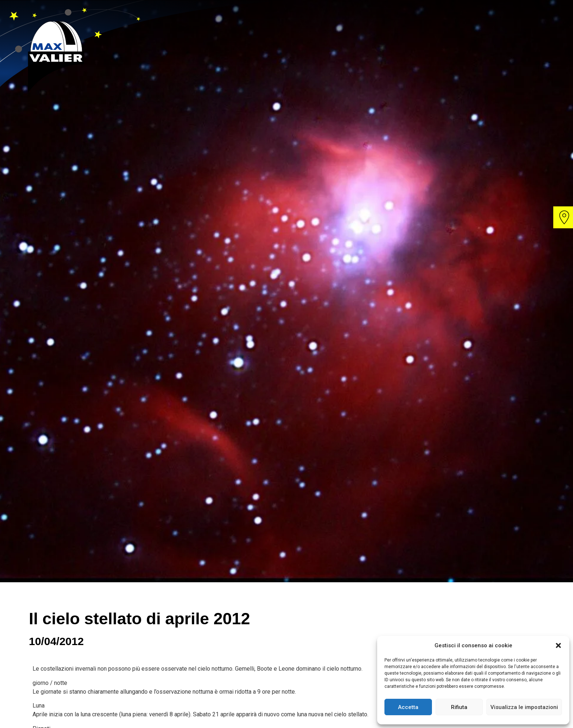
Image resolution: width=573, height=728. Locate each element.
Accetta (408, 707)
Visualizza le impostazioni (524, 707)
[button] (558, 645)
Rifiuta (459, 707)
